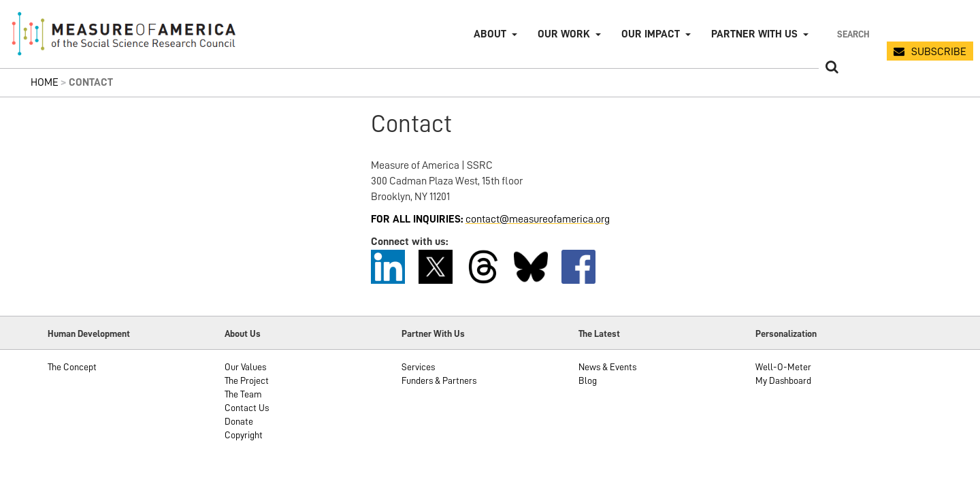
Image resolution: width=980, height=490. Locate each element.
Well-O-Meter (783, 367)
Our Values (245, 367)
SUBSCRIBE (939, 52)
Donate (239, 421)
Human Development (89, 333)
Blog (588, 380)
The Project (247, 380)
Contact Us (247, 408)
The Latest (599, 333)
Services (418, 367)
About (490, 34)
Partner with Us (754, 34)
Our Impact (651, 34)
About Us (243, 333)
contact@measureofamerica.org (538, 219)
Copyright (244, 435)
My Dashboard (783, 380)
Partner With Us (433, 333)
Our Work (564, 34)
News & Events (607, 367)
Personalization (786, 333)
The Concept (72, 367)
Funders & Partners (439, 380)
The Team (243, 394)
